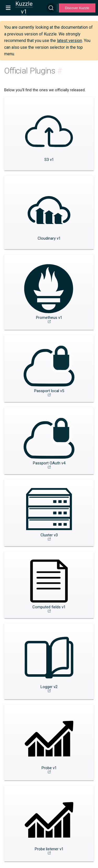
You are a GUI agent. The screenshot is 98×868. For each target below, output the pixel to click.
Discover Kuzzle (77, 8)
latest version (70, 41)
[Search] (51, 8)
